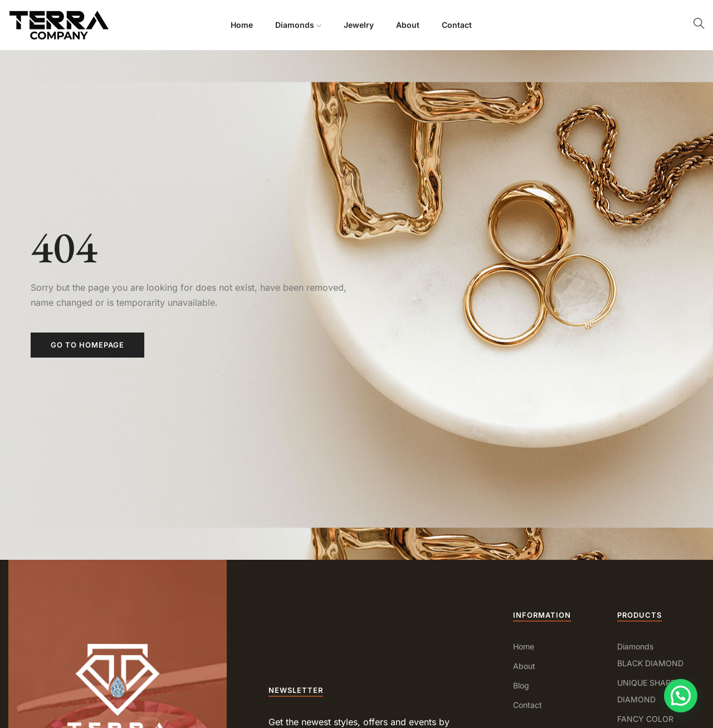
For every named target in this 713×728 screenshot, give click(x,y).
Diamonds (298, 25)
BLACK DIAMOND (650, 663)
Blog (521, 685)
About (408, 25)
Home (242, 25)
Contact (457, 25)
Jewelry (359, 25)
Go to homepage (87, 345)
